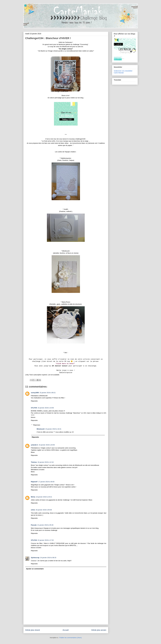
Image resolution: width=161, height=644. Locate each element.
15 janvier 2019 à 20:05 (47, 445)
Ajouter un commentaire (35, 569)
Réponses (37, 425)
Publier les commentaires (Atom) (71, 638)
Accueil (66, 630)
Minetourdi (41, 429)
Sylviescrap (35, 558)
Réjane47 (34, 482)
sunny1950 (35, 393)
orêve (33, 510)
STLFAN (34, 540)
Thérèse (34, 462)
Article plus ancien (99, 630)
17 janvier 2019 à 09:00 (46, 482)
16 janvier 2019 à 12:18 (45, 462)
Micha (33, 497)
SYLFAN (34, 408)
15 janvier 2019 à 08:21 (48, 393)
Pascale (34, 525)
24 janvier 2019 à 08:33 (48, 558)
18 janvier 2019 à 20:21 (44, 497)
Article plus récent (33, 630)
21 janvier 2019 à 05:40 (45, 525)
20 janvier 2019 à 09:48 (44, 510)
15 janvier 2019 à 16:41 (53, 429)
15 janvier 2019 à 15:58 (46, 408)
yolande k (34, 445)
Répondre (34, 401)
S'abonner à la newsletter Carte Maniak (123, 72)
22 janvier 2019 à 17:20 (46, 540)
